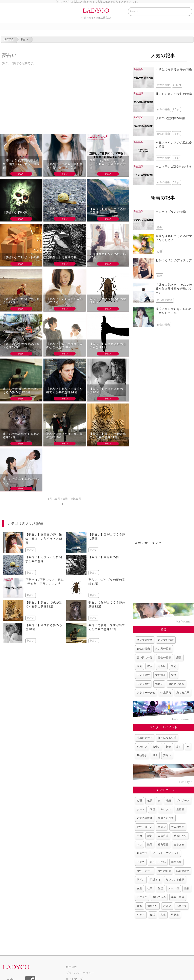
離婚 (150, 844)
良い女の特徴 (145, 640)
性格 (187, 888)
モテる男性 (143, 675)
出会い (157, 747)
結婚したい (180, 836)
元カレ (162, 666)
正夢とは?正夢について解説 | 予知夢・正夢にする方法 (108, 164)
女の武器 (160, 675)
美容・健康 (178, 897)
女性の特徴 (143, 649)
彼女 (150, 666)
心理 (139, 801)
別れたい (153, 906)
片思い (167, 906)
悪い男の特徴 (145, 658)
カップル (166, 809)
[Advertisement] (66, 103)
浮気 (139, 666)
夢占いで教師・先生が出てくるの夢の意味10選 (21, 391)
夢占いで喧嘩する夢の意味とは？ (21, 481)
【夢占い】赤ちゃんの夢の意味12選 (65, 301)
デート (141, 809)
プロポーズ (183, 801)
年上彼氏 (166, 693)
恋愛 (179, 658)
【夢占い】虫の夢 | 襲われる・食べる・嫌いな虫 (64, 166)
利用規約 (71, 967)
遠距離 (180, 809)
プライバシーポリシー (80, 973)
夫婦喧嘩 (163, 836)
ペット (141, 915)
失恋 (174, 666)
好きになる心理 (167, 738)
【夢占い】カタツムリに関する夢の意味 (65, 211)
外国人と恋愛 (166, 818)
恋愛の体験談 (145, 818)
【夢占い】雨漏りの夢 (62, 257)
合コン (162, 827)
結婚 (168, 801)
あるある (179, 844)
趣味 (168, 747)
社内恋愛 (163, 844)
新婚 (150, 836)
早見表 (175, 915)
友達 (139, 888)
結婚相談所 (183, 871)
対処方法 (142, 853)
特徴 (174, 675)
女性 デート (145, 871)
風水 (155, 755)
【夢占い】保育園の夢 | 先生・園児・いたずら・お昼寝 (21, 164)
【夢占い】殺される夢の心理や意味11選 (108, 346)
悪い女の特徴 (166, 640)
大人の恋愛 (178, 827)
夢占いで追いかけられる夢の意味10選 (65, 436)
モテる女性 (143, 684)
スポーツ (182, 906)
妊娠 (139, 906)
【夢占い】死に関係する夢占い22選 (21, 301)
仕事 (150, 888)
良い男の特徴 (163, 649)
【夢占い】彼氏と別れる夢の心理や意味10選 (65, 346)
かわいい (142, 747)
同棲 (153, 809)
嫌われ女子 (183, 693)
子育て (141, 862)
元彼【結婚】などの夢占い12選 (108, 256)
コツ (139, 844)
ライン (141, 880)
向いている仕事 (175, 880)
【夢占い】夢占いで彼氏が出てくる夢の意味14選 (65, 391)
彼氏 (150, 801)
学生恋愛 (176, 862)
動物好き (142, 755)
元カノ (159, 684)
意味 (163, 915)
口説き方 (155, 880)
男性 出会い (145, 827)
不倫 (139, 836)
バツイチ (142, 897)
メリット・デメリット (166, 853)
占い (179, 747)
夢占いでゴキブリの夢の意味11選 (108, 301)
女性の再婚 (164, 871)
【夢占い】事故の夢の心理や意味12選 (21, 346)
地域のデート (145, 738)
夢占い (167, 755)
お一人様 (174, 888)
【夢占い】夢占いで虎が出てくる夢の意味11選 (108, 436)
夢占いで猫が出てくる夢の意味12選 (21, 436)
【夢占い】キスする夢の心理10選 (108, 391)
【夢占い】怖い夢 (15, 212)
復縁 (153, 915)
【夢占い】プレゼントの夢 (21, 257)
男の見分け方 (176, 684)
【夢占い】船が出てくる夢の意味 (108, 211)
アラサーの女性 (146, 693)
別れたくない (158, 862)
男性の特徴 (164, 658)
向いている (159, 897)
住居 (160, 888)
